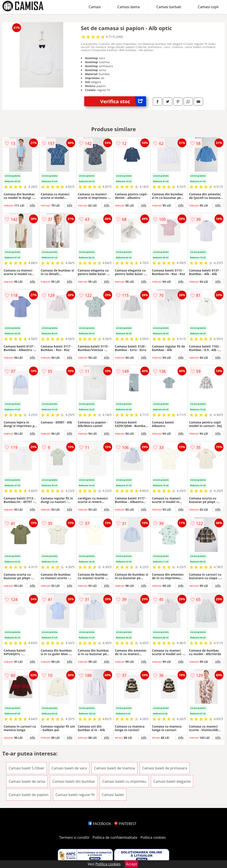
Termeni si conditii (74, 837)
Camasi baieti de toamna (114, 768)
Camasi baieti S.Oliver (26, 768)
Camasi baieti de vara (69, 768)
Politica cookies (153, 837)
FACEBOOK (100, 824)
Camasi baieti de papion (28, 795)
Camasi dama (128, 7)
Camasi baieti (113, 795)
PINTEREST (125, 824)
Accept (131, 864)
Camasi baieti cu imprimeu (124, 781)
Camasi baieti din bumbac (74, 781)
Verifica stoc (123, 101)
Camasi (95, 7)
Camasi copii (208, 7)
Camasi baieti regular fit (75, 795)
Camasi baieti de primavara (165, 768)
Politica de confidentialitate (115, 837)
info (32, 205)
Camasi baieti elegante (172, 781)
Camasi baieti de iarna (27, 781)
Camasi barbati (169, 7)
